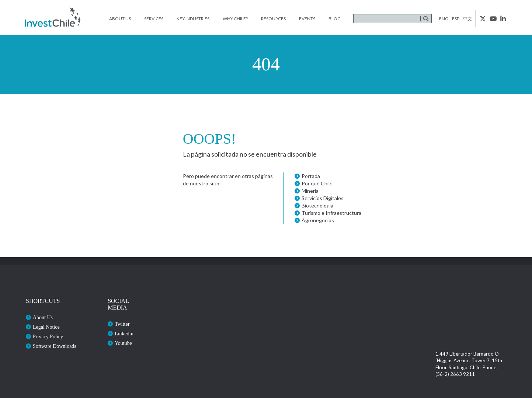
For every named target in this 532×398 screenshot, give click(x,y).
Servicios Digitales (323, 198)
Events (307, 19)
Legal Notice (46, 327)
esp (456, 19)
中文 (467, 19)
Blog (335, 19)
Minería (310, 191)
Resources (273, 19)
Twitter (122, 324)
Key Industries (193, 19)
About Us (120, 19)
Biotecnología (317, 205)
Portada (311, 176)
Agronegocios (318, 220)
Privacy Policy (48, 337)
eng (444, 19)
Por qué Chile (317, 183)
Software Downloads (55, 346)
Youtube (123, 343)
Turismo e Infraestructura (331, 213)
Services (154, 19)
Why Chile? (235, 19)
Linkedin (124, 334)
